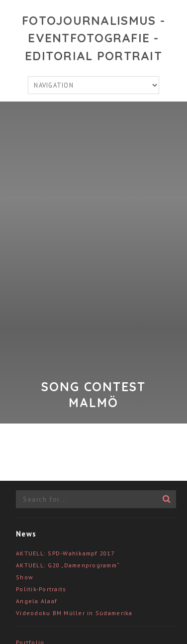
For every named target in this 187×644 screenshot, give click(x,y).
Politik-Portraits (41, 589)
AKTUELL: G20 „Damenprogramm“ (68, 565)
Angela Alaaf (37, 601)
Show (25, 577)
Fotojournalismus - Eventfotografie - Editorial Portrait (93, 38)
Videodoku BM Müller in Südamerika (74, 613)
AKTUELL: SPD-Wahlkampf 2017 (65, 553)
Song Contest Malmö (94, 394)
